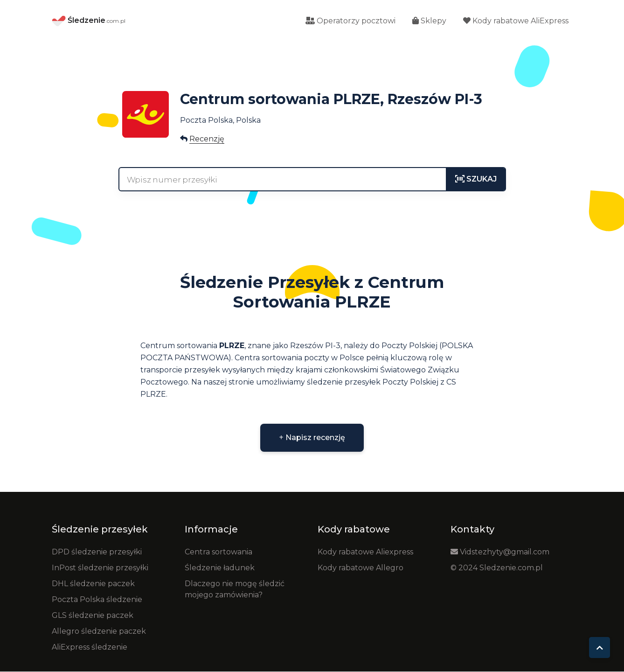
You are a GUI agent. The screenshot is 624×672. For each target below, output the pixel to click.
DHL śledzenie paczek (93, 584)
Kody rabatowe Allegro (361, 568)
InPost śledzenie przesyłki (100, 568)
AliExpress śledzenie (90, 647)
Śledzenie (89, 21)
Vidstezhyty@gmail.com (500, 552)
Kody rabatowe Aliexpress (365, 552)
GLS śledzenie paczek (93, 616)
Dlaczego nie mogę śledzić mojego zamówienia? (235, 590)
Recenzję (207, 139)
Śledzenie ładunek (220, 568)
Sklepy (429, 21)
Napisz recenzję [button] (312, 438)
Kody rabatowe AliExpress (516, 21)
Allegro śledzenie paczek (99, 632)
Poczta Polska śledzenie (97, 600)
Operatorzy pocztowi (350, 21)
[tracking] (476, 180)
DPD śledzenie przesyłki (97, 552)
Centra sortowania (218, 552)
